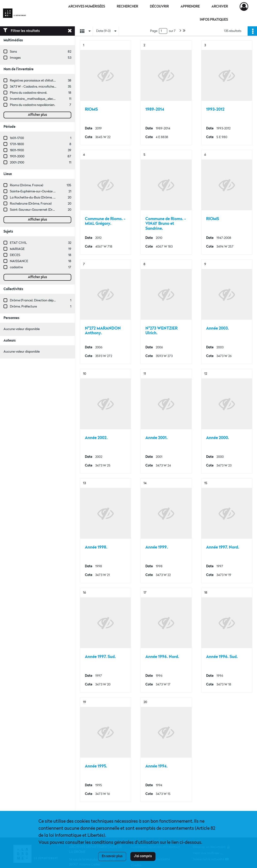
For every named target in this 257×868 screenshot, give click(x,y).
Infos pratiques (214, 20)
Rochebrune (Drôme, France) (31, 204)
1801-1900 (17, 150)
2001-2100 (17, 163)
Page (154, 31)
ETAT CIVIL (18, 243)
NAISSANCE (19, 261)
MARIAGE (17, 249)
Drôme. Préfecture (23, 307)
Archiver (220, 7)
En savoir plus (112, 856)
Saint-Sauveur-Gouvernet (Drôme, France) (41, 210)
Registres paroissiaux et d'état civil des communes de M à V (53, 81)
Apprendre (190, 7)
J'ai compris (143, 856)
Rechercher (127, 7)
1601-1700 (17, 138)
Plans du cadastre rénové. (28, 93)
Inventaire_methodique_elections (35, 99)
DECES (15, 255)
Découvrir (159, 7)
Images (15, 58)
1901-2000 (17, 156)
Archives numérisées (87, 7)
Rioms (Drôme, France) (26, 185)
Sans (13, 52)
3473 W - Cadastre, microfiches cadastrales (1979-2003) (50, 87)
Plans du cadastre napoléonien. (32, 105)
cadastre (16, 267)
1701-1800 (17, 144)
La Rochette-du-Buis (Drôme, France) (37, 198)
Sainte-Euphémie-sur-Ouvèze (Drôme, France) (43, 191)
